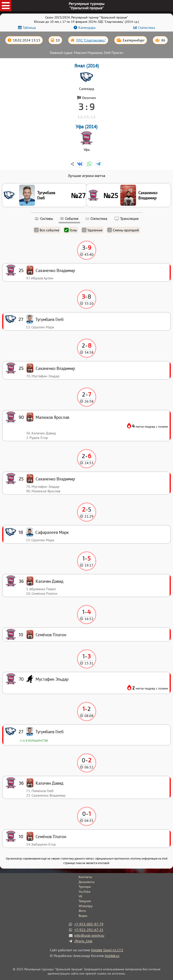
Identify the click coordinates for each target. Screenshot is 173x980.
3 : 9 (86, 106)
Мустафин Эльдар (52, 679)
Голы (71, 230)
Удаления (92, 230)
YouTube (84, 892)
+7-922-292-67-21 (89, 930)
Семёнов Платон (51, 836)
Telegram (85, 901)
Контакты (85, 877)
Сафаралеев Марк (52, 532)
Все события (47, 230)
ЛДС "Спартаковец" (91, 40)
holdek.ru (112, 956)
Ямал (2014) (87, 66)
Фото (82, 911)
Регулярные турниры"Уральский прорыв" (87, 6)
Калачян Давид (49, 783)
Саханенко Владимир (148, 195)
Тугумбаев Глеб (46, 195)
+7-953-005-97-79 (89, 924)
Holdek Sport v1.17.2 (107, 950)
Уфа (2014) (87, 127)
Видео (83, 916)
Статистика (147, 28)
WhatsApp (86, 906)
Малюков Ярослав (52, 417)
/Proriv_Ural (83, 941)
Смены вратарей (123, 230)
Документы (86, 882)
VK (81, 896)
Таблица (29, 28)
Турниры (85, 887)
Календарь (87, 28)
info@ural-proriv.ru (89, 935)
